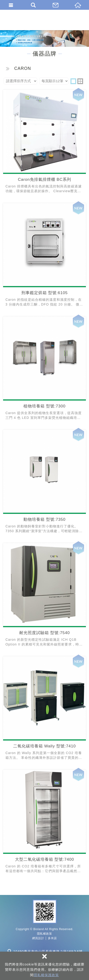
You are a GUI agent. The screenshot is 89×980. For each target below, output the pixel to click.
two (80, 81)
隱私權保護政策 (46, 975)
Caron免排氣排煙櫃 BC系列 (44, 143)
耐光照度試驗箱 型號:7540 (44, 596)
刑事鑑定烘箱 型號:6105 (44, 256)
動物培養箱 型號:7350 (44, 483)
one (73, 81)
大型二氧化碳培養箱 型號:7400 (44, 823)
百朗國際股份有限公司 (44, 20)
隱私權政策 (44, 934)
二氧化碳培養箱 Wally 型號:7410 (44, 710)
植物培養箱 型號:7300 (44, 370)
